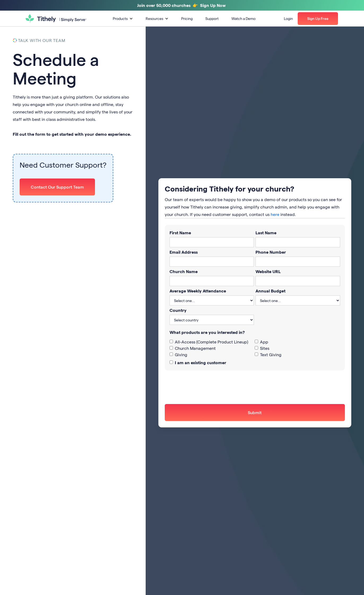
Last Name (266, 233)
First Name (180, 233)
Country (178, 310)
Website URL (268, 271)
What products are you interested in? (207, 332)
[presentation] (205, 387)
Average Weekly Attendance (198, 291)
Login (288, 18)
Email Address (184, 252)
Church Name (184, 271)
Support (212, 18)
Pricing (187, 18)
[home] (56, 19)
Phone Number (271, 252)
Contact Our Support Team (57, 187)
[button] (123, 19)
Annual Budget (270, 291)
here (275, 214)
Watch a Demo (243, 18)
